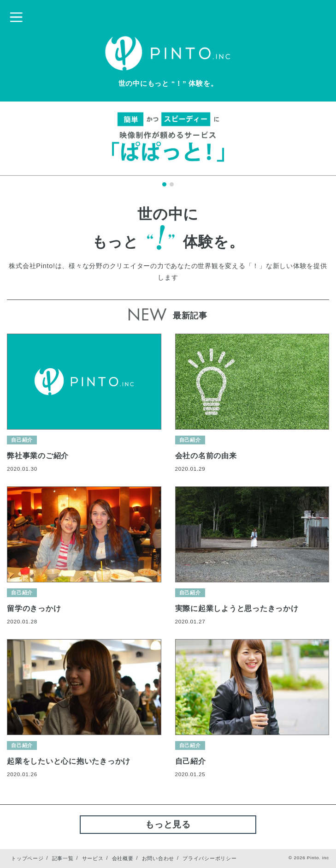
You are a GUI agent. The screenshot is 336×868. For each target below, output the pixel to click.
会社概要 (123, 858)
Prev (24, 144)
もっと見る (168, 824)
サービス (93, 858)
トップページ (27, 858)
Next (312, 144)
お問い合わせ (158, 858)
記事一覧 (63, 858)
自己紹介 (22, 440)
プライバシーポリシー (210, 858)
